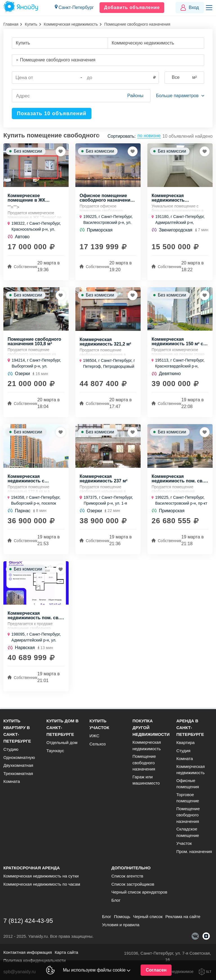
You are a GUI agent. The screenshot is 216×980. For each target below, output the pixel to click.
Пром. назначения (194, 851)
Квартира (185, 742)
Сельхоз (98, 744)
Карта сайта (66, 952)
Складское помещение (188, 832)
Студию (11, 749)
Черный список (148, 916)
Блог (116, 900)
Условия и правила (121, 925)
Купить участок (99, 724)
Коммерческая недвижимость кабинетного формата (176, 199)
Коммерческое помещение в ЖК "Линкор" (26, 199)
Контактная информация (28, 952)
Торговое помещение (188, 798)
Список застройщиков (133, 884)
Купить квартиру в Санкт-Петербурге (17, 731)
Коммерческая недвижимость (71, 24)
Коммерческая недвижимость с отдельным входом (29, 480)
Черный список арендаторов (139, 892)
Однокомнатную (19, 757)
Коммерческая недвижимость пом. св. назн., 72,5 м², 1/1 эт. (178, 480)
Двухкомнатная (18, 765)
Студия (183, 751)
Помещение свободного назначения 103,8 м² (34, 343)
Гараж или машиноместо (146, 780)
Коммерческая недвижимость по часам (42, 884)
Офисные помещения (188, 784)
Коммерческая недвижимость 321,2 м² (105, 343)
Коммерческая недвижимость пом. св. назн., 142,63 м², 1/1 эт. (34, 618)
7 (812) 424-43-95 (28, 921)
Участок (184, 843)
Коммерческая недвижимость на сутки (41, 876)
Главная (11, 24)
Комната (12, 781)
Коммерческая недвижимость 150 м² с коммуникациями (177, 343)
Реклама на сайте (183, 916)
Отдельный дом (62, 742)
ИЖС (94, 736)
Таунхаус (55, 751)
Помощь (122, 916)
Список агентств (127, 876)
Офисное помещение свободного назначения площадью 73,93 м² (106, 199)
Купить (31, 24)
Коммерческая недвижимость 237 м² (103, 480)
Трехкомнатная (18, 773)
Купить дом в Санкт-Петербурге (62, 728)
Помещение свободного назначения (144, 763)
